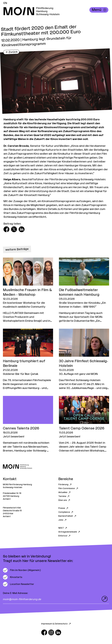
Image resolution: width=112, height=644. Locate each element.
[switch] (22, 570)
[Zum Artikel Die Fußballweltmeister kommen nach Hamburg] (84, 290)
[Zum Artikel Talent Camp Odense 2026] (84, 424)
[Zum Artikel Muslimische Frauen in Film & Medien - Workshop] (28, 290)
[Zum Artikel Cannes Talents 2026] (28, 424)
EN (5, 3)
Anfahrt (7, 499)
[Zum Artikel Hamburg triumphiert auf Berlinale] (28, 359)
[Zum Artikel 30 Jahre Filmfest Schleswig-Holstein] (84, 359)
